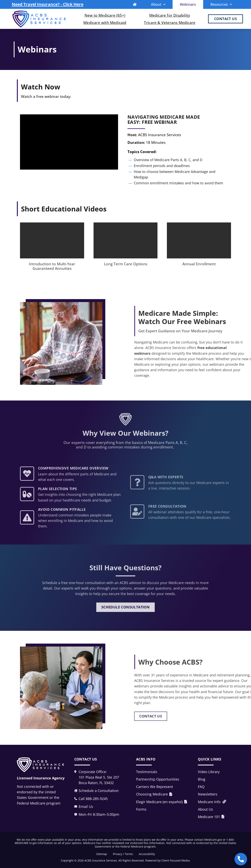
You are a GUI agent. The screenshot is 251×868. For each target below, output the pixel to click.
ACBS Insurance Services (101, 860)
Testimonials (147, 772)
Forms (141, 809)
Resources (221, 5)
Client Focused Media (176, 860)
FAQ (201, 787)
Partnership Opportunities (158, 779)
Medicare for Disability (170, 15)
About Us (205, 809)
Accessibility (147, 854)
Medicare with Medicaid (105, 23)
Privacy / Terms (123, 854)
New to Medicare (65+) (105, 15)
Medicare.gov (213, 840)
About (158, 5)
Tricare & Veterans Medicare (170, 23)
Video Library (209, 772)
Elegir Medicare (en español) (161, 802)
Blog (202, 779)
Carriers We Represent (155, 787)
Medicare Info (212, 802)
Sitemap (102, 854)
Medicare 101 (211, 817)
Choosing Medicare (154, 794)
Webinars (188, 4)
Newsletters (208, 794)
